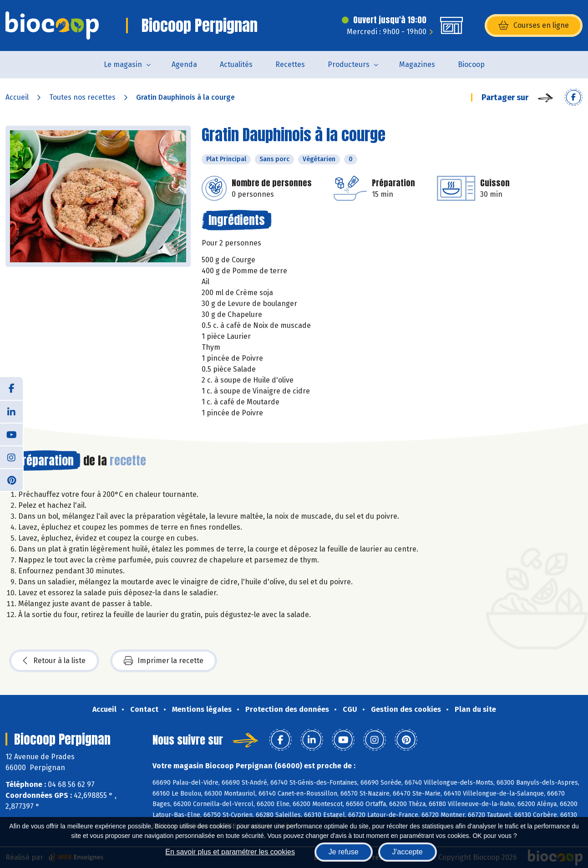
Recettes (290, 64)
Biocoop (471, 64)
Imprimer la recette (164, 661)
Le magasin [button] (123, 64)
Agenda (184, 64)
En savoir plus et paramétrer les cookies (230, 852)
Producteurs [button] (349, 64)
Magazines (417, 64)
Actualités (236, 64)
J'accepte (408, 852)
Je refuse (344, 852)
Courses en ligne (534, 26)
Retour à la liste (54, 661)
